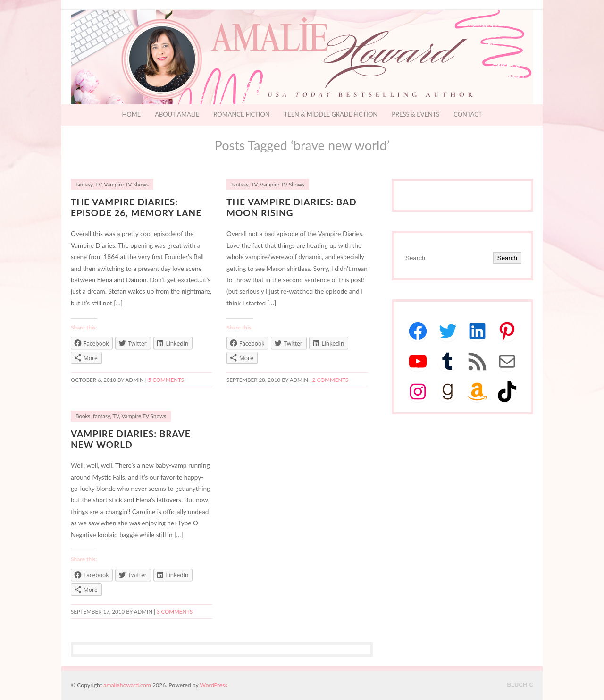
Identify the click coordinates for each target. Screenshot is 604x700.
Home (132, 114)
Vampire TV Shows (126, 184)
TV (99, 184)
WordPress (214, 685)
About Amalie (177, 114)
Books (83, 416)
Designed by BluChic (520, 685)
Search (507, 258)
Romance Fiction (241, 114)
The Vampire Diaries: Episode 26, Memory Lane (136, 207)
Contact (468, 114)
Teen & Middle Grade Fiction (331, 114)
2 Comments (330, 380)
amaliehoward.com (127, 685)
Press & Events (415, 114)
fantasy (84, 184)
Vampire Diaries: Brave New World (131, 439)
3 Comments (175, 611)
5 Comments (166, 380)
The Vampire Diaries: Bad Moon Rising (292, 207)
